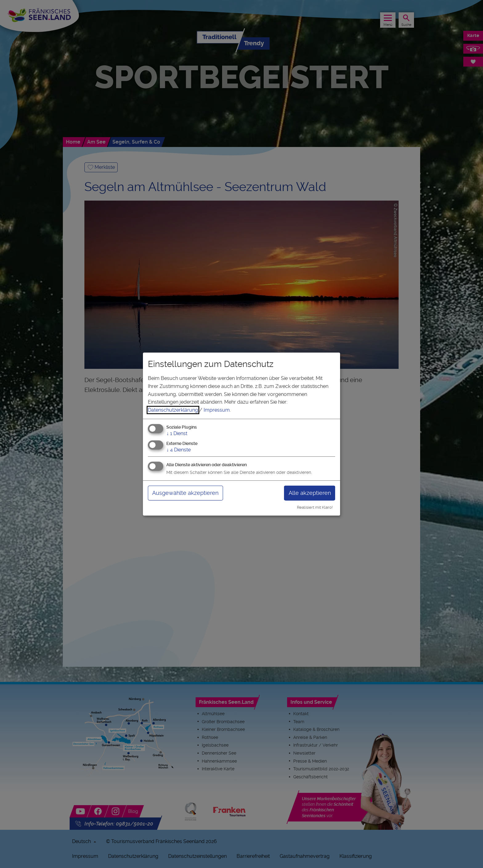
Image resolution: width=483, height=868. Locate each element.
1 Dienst (177, 434)
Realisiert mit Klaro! (315, 507)
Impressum (217, 410)
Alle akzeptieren (310, 493)
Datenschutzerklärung (173, 410)
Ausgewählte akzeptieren (185, 493)
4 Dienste (179, 450)
